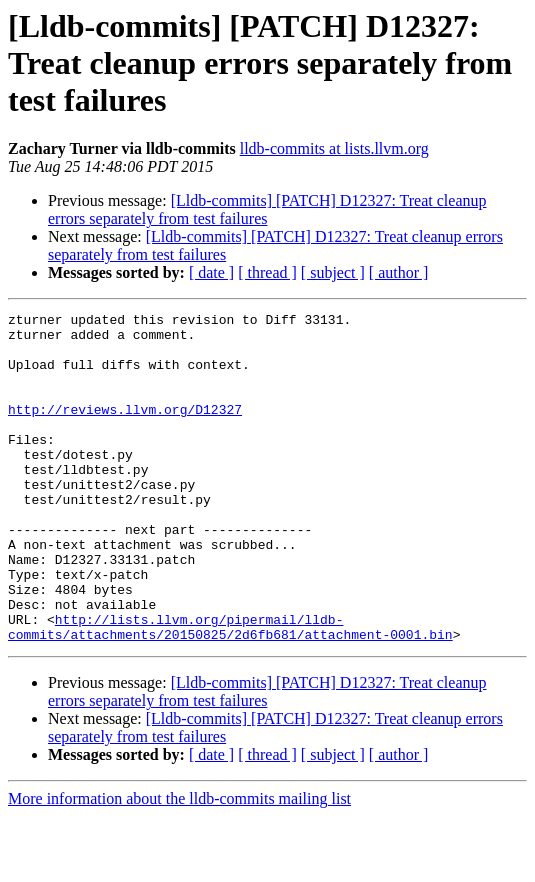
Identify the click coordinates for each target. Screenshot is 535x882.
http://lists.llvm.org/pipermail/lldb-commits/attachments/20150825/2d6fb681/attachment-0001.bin (230, 691)
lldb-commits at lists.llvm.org (334, 148)
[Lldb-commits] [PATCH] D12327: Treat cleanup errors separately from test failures (267, 209)
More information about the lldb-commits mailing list (179, 864)
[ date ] (211, 272)
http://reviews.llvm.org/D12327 (125, 430)
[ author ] (399, 272)
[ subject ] (333, 272)
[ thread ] (267, 272)
